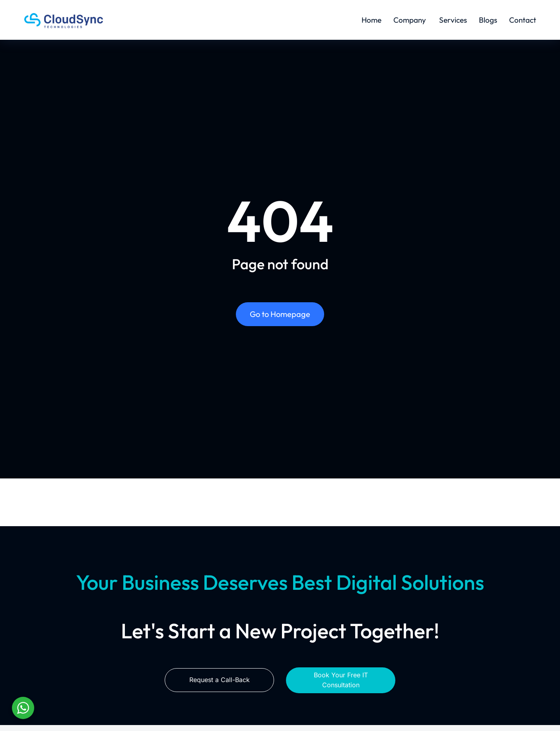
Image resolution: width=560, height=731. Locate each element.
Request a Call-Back (220, 680)
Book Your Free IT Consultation (341, 680)
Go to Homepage (280, 314)
